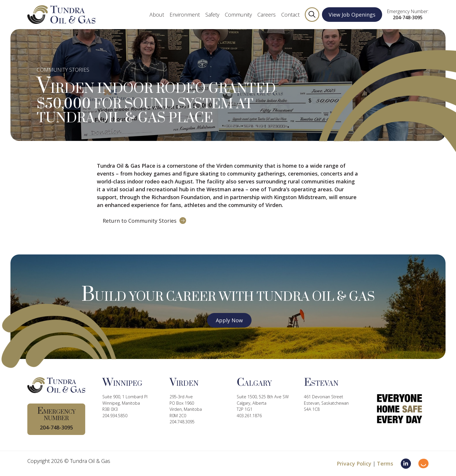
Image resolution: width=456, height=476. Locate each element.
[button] (312, 15)
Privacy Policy (354, 463)
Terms (385, 463)
